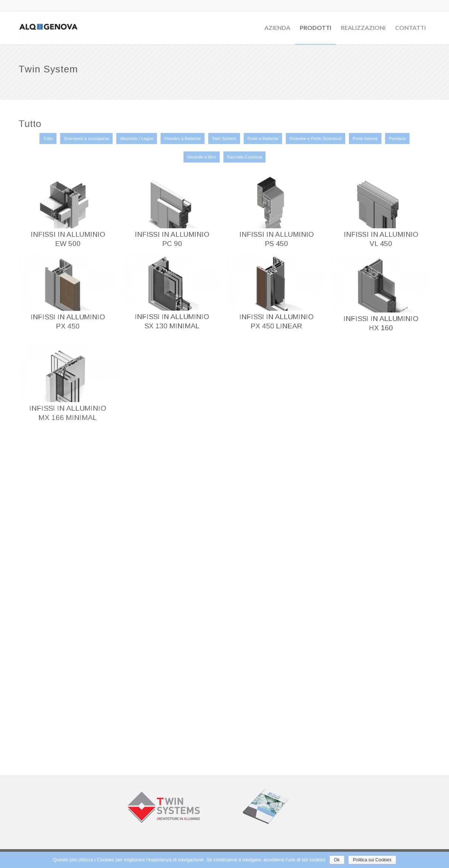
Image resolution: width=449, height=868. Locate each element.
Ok (337, 860)
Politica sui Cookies (372, 860)
